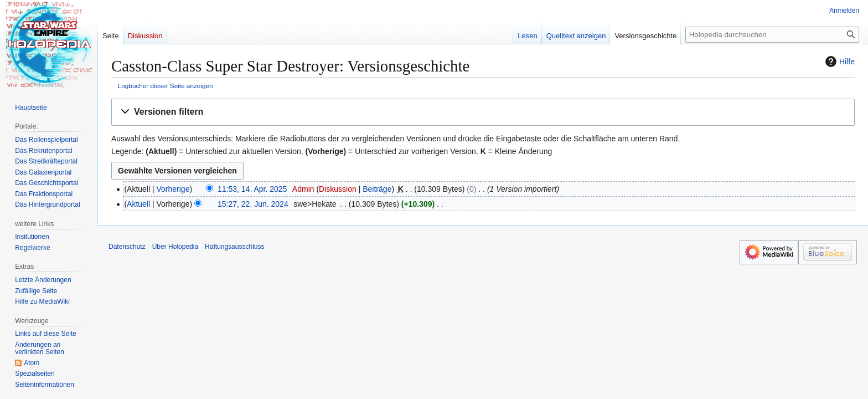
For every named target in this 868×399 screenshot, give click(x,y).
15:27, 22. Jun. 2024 (253, 204)
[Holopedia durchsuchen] (772, 35)
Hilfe (839, 62)
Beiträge (377, 189)
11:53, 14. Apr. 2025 (252, 189)
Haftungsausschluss (234, 247)
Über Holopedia (175, 247)
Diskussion (338, 189)
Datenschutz (127, 247)
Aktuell (138, 204)
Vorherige (173, 189)
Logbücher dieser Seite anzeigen (166, 86)
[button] (483, 112)
